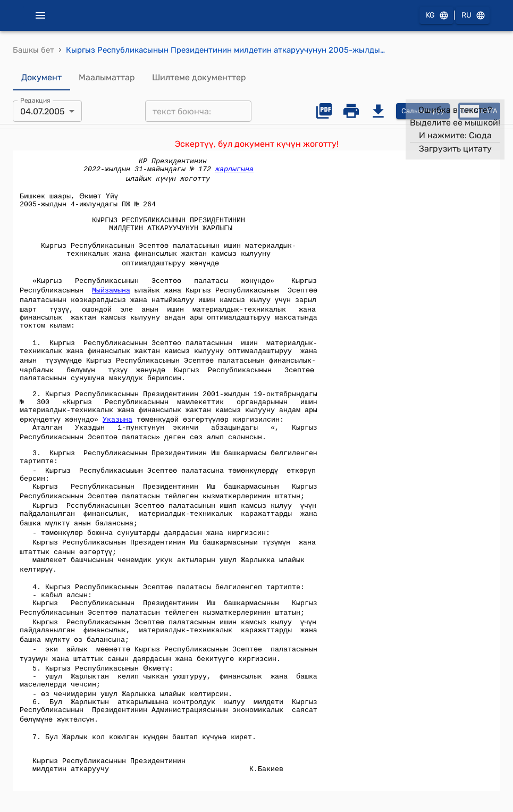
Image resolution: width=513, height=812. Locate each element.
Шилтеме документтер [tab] (199, 78)
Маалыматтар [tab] (107, 78)
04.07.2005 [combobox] (43, 111)
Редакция (35, 101)
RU (473, 16)
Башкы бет (33, 50)
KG (436, 16)
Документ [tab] (41, 78)
